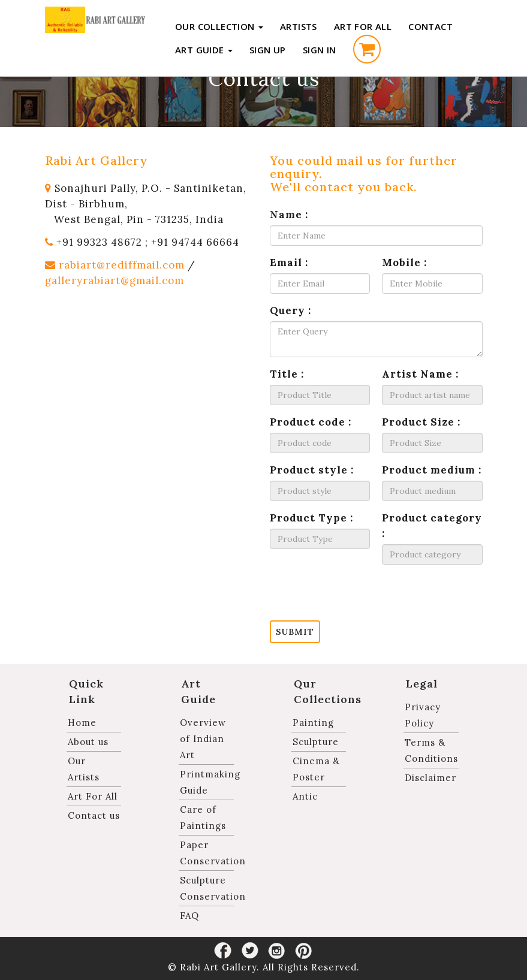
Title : (287, 374)
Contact (430, 26)
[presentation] (361, 597)
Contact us (94, 815)
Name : (289, 215)
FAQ (189, 916)
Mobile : (404, 263)
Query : (290, 310)
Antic (305, 796)
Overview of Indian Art (203, 739)
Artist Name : (420, 374)
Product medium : (432, 470)
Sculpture (316, 742)
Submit (295, 632)
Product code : (311, 422)
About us (88, 742)
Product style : (312, 470)
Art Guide (204, 50)
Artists (299, 26)
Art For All (363, 26)
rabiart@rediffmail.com (122, 265)
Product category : (432, 526)
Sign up (268, 50)
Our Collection (219, 26)
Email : (289, 263)
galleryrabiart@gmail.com (115, 281)
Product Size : (421, 422)
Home (82, 723)
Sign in (320, 50)
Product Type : (311, 518)
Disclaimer (430, 778)
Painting (313, 723)
